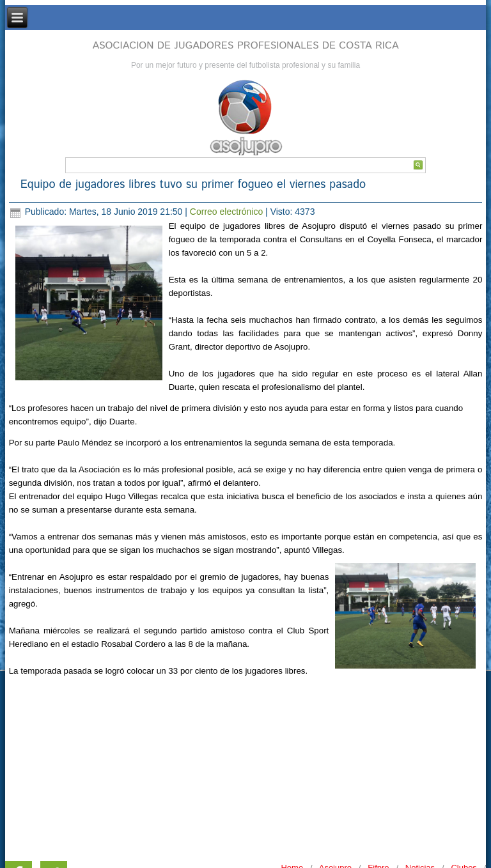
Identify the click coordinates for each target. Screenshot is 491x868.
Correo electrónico (228, 212)
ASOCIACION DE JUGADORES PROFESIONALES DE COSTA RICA (245, 46)
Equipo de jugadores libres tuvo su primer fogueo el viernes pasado (193, 185)
